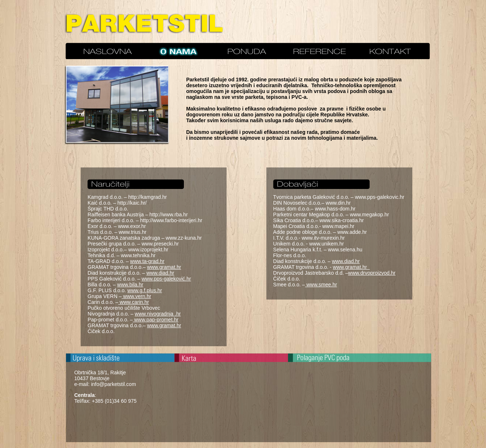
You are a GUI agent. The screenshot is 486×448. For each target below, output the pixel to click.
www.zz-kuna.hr (184, 238)
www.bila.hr (130, 285)
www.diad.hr (160, 273)
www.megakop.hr (369, 215)
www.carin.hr (134, 302)
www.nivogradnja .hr (158, 314)
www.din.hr (338, 203)
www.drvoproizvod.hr (372, 273)
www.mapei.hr (338, 226)
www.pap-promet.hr (156, 320)
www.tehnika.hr (138, 255)
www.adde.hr (352, 232)
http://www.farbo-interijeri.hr (171, 220)
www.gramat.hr (164, 267)
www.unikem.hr (326, 244)
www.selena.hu (345, 250)
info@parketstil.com (113, 384)
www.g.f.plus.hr (145, 290)
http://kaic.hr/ (132, 203)
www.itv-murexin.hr (323, 238)
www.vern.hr (137, 296)
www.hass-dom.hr (335, 209)
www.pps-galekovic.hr (380, 197)
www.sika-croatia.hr (341, 220)
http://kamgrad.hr (147, 197)
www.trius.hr (132, 232)
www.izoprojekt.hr (148, 250)
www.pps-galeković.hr (166, 279)
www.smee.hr (321, 285)
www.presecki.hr (160, 244)
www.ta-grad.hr (147, 261)
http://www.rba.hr (169, 215)
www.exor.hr (132, 226)
